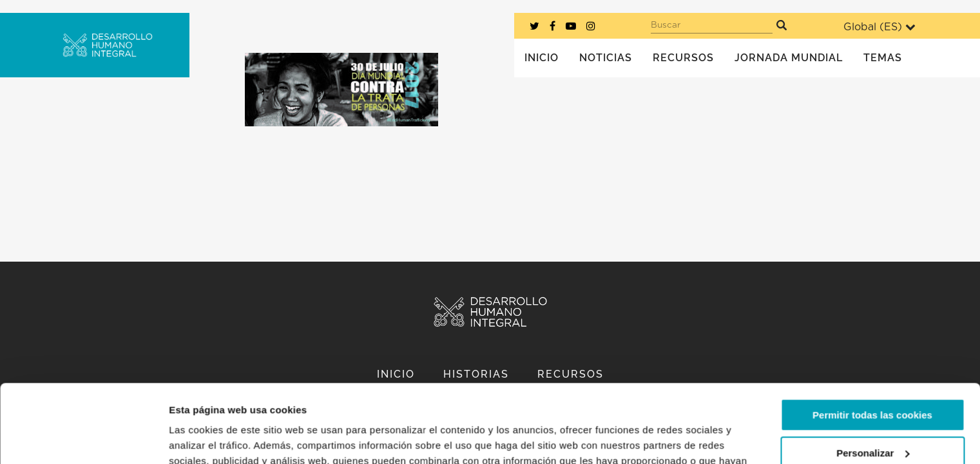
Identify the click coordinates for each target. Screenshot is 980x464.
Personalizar (873, 379)
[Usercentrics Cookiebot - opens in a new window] (83, 439)
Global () (879, 27)
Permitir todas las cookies (872, 342)
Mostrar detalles (207, 439)
